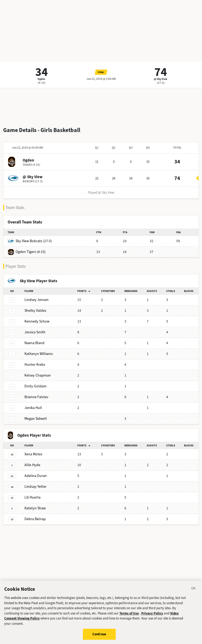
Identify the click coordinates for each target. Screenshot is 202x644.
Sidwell (36, 419)
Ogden (41, 79)
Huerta (32, 497)
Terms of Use (129, 619)
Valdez (35, 311)
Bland (34, 343)
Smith (35, 332)
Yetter (36, 487)
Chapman (38, 375)
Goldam (36, 386)
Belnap (35, 519)
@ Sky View (161, 79)
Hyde (32, 465)
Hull (33, 408)
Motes (33, 454)
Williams (39, 354)
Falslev (36, 397)
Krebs (35, 365)
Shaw (35, 508)
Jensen (37, 300)
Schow (37, 321)
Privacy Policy (152, 619)
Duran (36, 476)
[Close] (194, 595)
